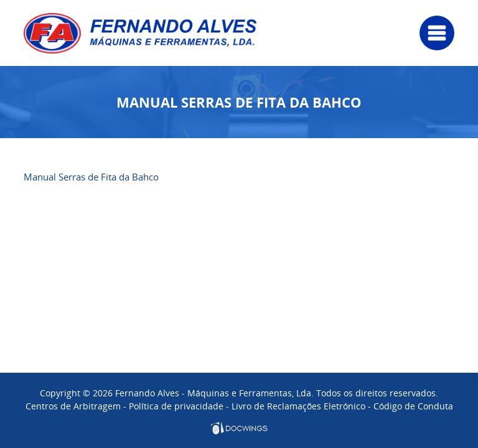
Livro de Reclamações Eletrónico (298, 406)
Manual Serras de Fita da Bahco (91, 177)
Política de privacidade (176, 406)
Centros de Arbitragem (73, 406)
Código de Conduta (413, 406)
